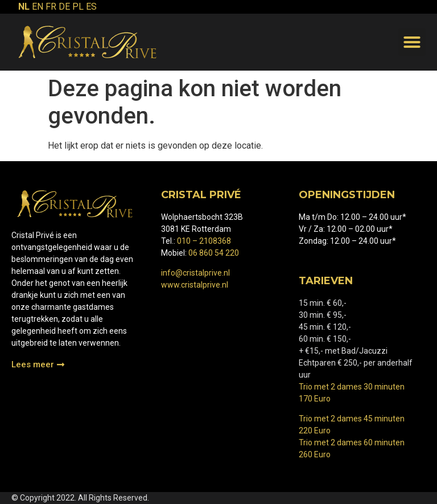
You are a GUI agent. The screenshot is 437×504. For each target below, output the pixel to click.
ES (91, 7)
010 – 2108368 (204, 241)
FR (51, 7)
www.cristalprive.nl (195, 285)
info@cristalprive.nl (195, 273)
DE (64, 7)
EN (38, 7)
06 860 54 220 (214, 253)
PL (78, 7)
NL (24, 7)
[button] (412, 42)
